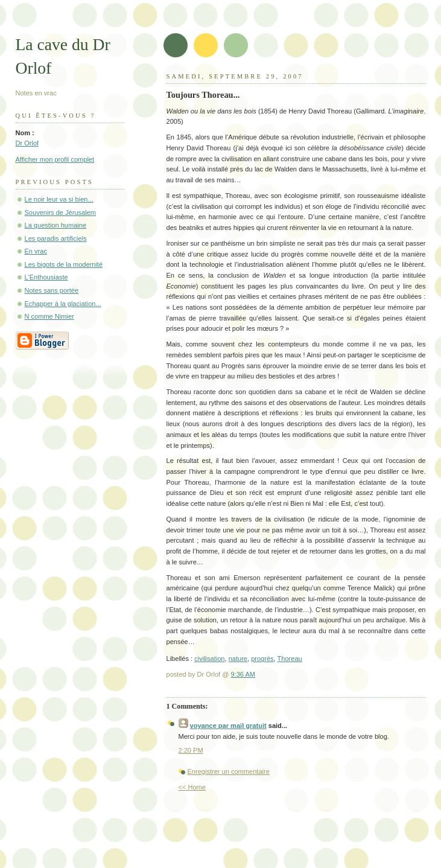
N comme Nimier (49, 316)
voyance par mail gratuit (228, 726)
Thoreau (290, 659)
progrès (262, 659)
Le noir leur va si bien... (59, 199)
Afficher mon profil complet (55, 159)
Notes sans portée (52, 290)
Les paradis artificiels (56, 238)
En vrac (36, 251)
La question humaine (56, 225)
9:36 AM (243, 674)
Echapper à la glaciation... (63, 304)
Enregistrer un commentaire (229, 771)
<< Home (192, 787)
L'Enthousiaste (46, 277)
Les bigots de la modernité (64, 264)
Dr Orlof (27, 143)
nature (238, 659)
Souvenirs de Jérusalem (61, 212)
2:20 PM (191, 750)
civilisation (209, 659)
